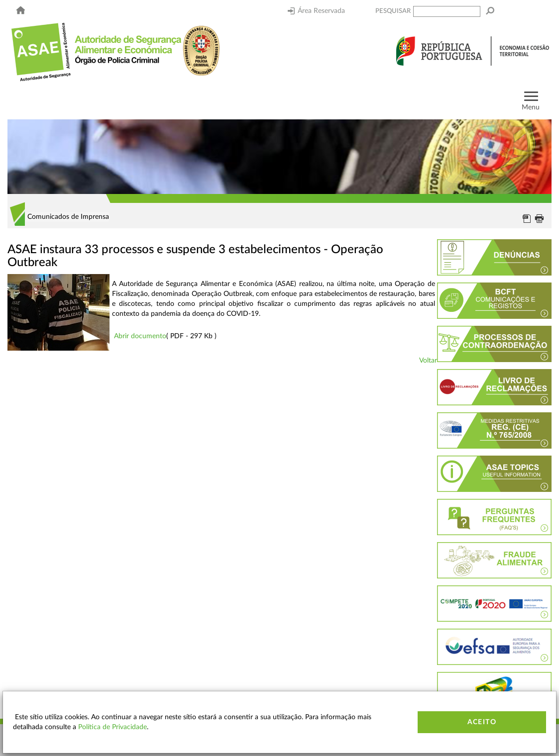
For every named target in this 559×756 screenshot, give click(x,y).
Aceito (482, 722)
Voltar (428, 361)
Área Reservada (316, 11)
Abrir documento (140, 336)
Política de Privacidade (112, 727)
